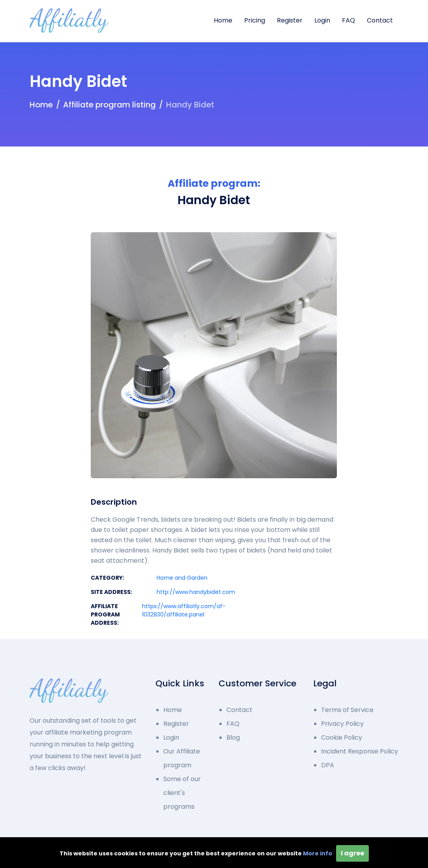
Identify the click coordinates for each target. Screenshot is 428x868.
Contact (380, 20)
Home (223, 20)
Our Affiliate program (182, 758)
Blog (233, 737)
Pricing (255, 20)
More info (318, 853)
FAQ (349, 20)
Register (290, 20)
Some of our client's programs (182, 793)
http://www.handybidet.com (196, 592)
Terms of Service (347, 710)
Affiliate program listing (109, 105)
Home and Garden (182, 578)
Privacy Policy (342, 724)
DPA (328, 765)
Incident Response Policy (360, 751)
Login (322, 20)
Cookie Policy (342, 737)
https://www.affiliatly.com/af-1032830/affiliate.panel (184, 610)
